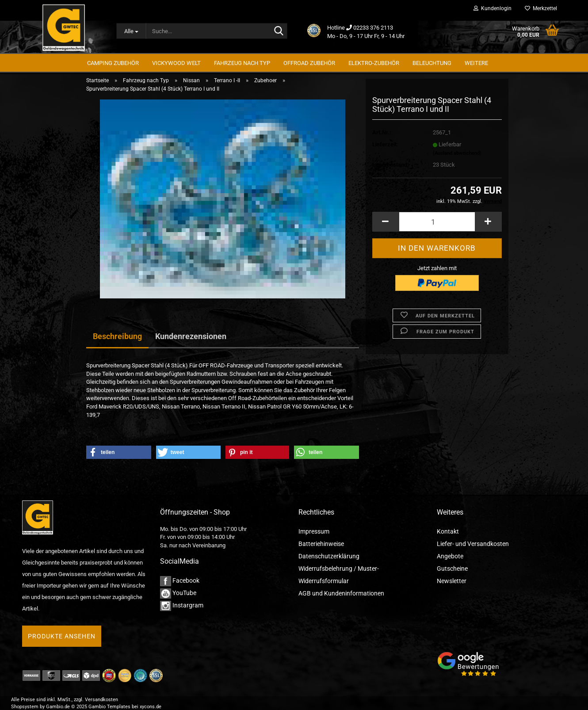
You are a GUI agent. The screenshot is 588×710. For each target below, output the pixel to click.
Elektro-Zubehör (374, 63)
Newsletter (452, 581)
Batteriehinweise (321, 544)
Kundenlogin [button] (493, 8)
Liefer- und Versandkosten (473, 544)
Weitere (476, 63)
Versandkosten (101, 700)
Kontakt (448, 531)
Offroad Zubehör (309, 63)
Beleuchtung (432, 63)
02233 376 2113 (373, 28)
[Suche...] (131, 31)
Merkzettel (541, 8)
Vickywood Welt (176, 63)
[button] (386, 224)
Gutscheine (452, 569)
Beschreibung (117, 336)
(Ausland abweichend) (457, 155)
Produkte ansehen (62, 636)
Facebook (180, 580)
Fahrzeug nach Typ (242, 63)
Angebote (450, 556)
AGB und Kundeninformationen (341, 593)
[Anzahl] (437, 224)
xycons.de (151, 707)
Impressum (314, 531)
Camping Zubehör (113, 63)
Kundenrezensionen (191, 336)
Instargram (182, 605)
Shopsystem (25, 707)
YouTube (178, 593)
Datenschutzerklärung (329, 556)
